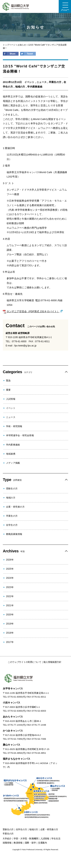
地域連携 (11, 454)
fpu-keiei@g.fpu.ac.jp (25, 346)
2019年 (10, 624)
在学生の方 (12, 525)
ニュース (42, 82)
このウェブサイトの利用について (24, 662)
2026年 (10, 560)
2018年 (10, 633)
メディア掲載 (13, 463)
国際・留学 (30, 843)
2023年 (10, 587)
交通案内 (43, 843)
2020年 (10, 615)
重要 (8, 390)
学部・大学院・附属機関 (26, 839)
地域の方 (20, 87)
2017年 (10, 642)
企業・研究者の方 (15, 507)
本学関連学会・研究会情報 (20, 435)
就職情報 (7, 843)
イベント (29, 82)
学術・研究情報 (14, 426)
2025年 (10, 569)
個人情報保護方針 (52, 662)
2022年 (10, 596)
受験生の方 (12, 489)
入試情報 (11, 399)
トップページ (9, 45)
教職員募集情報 (14, 534)
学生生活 (56, 839)
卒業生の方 (55, 82)
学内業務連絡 (35, 87)
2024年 (10, 578)
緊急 (8, 381)
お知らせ (22, 45)
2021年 (10, 605)
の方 (8, 829)
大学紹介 (7, 839)
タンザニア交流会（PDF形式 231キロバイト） (31, 311)
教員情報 (18, 843)
